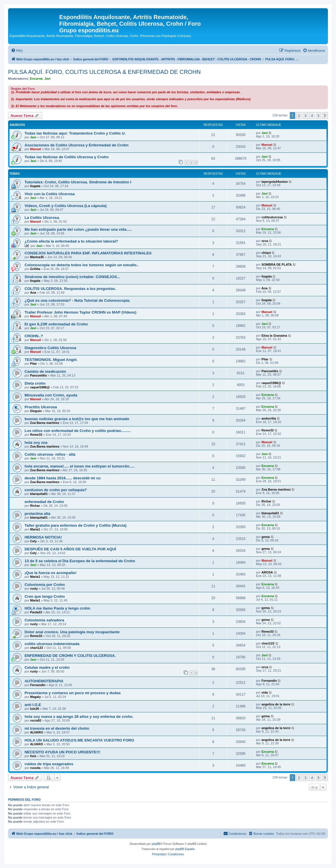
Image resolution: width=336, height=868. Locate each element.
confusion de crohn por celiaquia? (56, 490)
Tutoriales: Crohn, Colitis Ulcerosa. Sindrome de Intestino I (78, 182)
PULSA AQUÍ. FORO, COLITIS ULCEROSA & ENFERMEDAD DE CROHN (104, 72)
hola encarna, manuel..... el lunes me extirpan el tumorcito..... (80, 466)
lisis (33, 756)
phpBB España (185, 849)
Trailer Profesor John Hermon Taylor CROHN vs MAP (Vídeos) (80, 312)
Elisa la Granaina (274, 336)
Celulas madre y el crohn (47, 667)
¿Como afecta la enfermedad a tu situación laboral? (71, 241)
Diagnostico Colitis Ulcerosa (50, 348)
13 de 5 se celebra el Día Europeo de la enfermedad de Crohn (80, 561)
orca (265, 241)
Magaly (35, 697)
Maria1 (35, 529)
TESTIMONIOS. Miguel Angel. (51, 360)
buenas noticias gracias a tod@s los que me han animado (77, 419)
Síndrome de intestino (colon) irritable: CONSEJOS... (72, 277)
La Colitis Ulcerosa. (42, 218)
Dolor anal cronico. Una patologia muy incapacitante (72, 632)
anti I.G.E (33, 705)
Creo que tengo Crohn (45, 596)
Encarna (36, 79)
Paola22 (36, 612)
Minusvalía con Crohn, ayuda (51, 395)
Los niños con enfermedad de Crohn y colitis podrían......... (78, 431)
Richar (35, 506)
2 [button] (299, 116)
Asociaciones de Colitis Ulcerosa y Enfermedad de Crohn (77, 145)
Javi (47, 79)
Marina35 (37, 257)
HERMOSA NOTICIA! (43, 537)
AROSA (267, 572)
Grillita (35, 269)
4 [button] (312, 116)
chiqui (266, 253)
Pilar (34, 364)
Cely (33, 541)
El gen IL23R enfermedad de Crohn (56, 324)
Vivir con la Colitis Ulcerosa (50, 194)
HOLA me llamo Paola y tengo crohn (57, 608)
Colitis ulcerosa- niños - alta (50, 454)
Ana (33, 293)
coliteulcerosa (272, 217)
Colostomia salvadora (44, 620)
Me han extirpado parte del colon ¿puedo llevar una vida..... (78, 229)
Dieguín (36, 411)
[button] (325, 116)
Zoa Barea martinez (45, 423)
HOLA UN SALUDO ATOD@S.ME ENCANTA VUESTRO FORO (79, 740)
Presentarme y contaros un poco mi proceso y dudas (73, 693)
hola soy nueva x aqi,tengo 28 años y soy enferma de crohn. (79, 717)
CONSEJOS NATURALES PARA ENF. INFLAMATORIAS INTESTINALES (88, 253)
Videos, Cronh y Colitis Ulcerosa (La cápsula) (66, 206)
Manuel (36, 149)
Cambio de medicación (45, 371)
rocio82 (36, 720)
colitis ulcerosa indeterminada (52, 644)
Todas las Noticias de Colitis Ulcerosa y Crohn (67, 157)
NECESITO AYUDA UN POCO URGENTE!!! (62, 752)
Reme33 (36, 435)
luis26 (35, 709)
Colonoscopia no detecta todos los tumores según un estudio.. (82, 265)
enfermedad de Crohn (44, 502)
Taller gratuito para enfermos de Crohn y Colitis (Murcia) (76, 525)
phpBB (156, 844)
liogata (35, 186)
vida (265, 692)
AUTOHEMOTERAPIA (44, 681)
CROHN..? (34, 336)
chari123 (37, 648)
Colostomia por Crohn (45, 585)
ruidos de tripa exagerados (49, 764)
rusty (34, 588)
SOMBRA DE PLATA (277, 265)
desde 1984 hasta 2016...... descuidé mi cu (63, 478)
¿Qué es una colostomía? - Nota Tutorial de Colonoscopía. (77, 300)
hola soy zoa (36, 443)
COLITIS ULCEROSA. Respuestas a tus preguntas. (70, 289)
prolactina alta (37, 514)
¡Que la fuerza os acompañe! (51, 573)
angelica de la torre (276, 704)
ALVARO (37, 732)
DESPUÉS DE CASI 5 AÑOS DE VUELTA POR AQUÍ (70, 549)
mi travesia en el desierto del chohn (57, 728)
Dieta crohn (35, 383)
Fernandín (38, 685)
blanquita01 (39, 494)
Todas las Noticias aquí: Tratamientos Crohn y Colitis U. (75, 133)
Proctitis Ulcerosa (41, 407)
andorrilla (269, 418)
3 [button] (306, 116)
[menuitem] (17, 51)
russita (35, 768)
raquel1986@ (40, 387)
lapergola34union (275, 182)
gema (266, 537)
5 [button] (319, 116)
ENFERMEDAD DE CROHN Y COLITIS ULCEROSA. (70, 656)
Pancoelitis (38, 375)
